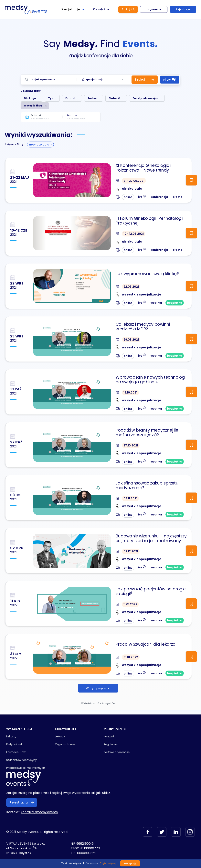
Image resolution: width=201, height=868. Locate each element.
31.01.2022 (131, 657)
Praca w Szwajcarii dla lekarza (146, 644)
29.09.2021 (131, 340)
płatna (178, 197)
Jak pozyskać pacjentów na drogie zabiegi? (151, 591)
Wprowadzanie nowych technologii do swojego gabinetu (151, 380)
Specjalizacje (93, 80)
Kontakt (109, 736)
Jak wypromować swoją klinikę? (147, 274)
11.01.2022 (130, 604)
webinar (156, 303)
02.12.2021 (131, 551)
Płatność (115, 98)
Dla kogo (30, 98)
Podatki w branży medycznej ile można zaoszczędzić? (147, 433)
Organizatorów (65, 744)
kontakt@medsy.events (39, 812)
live (142, 196)
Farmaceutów (16, 752)
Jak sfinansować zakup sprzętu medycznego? (147, 485)
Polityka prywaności (117, 752)
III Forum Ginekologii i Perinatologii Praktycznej (149, 221)
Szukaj (128, 9)
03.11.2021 (130, 498)
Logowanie (154, 9)
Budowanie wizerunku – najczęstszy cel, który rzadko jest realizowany (151, 538)
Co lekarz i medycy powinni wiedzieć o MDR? (143, 327)
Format (70, 98)
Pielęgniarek (14, 744)
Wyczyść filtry (33, 106)
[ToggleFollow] (191, 180)
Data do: (72, 115)
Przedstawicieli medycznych (26, 768)
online (128, 197)
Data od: (36, 115)
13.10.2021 (130, 393)
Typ (51, 98)
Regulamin (111, 744)
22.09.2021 (131, 287)
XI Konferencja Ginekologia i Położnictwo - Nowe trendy (143, 168)
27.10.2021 (131, 445)
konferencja (159, 197)
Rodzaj (92, 98)
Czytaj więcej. (108, 863)
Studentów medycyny (21, 760)
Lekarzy (11, 736)
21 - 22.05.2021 (134, 181)
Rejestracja (183, 9)
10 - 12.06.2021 (134, 234)
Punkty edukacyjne (145, 98)
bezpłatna (175, 303)
